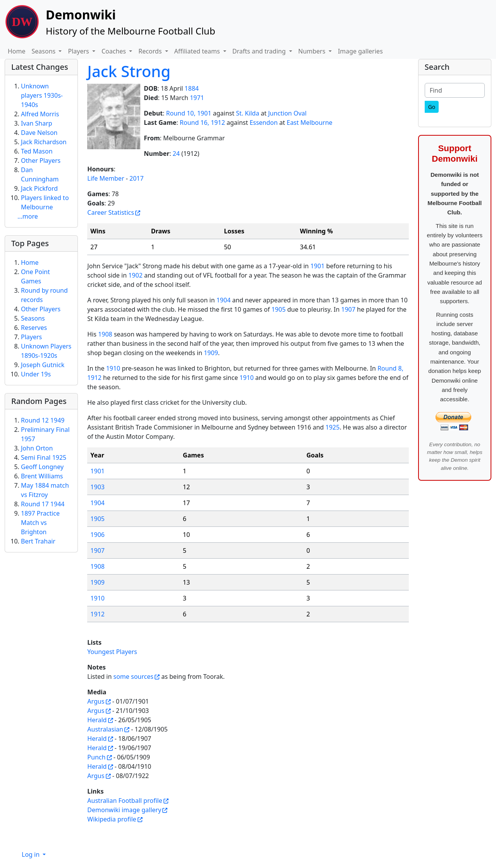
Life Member (106, 178)
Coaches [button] (115, 51)
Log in (31, 854)
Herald (97, 720)
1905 (278, 309)
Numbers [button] (313, 51)
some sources (133, 676)
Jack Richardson (44, 142)
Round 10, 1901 (189, 113)
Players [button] (79, 51)
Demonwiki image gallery (124, 810)
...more (28, 216)
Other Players (41, 160)
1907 (348, 309)
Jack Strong (129, 71)
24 (176, 154)
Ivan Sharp (37, 123)
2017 (137, 178)
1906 (97, 535)
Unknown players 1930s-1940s (42, 95)
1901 (318, 266)
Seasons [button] (45, 51)
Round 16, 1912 (202, 123)
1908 (105, 334)
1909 (211, 353)
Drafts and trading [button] (260, 51)
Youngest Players (112, 652)
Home (17, 51)
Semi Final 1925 (44, 457)
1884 (192, 88)
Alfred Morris (40, 114)
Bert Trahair (38, 541)
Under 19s (36, 374)
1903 (97, 487)
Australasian (105, 729)
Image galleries (360, 51)
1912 (97, 614)
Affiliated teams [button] (198, 51)
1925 (333, 427)
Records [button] (151, 51)
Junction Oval (287, 113)
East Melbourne (310, 123)
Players (31, 337)
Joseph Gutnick (43, 365)
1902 (135, 275)
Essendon (264, 123)
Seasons (33, 318)
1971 (197, 98)
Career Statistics (111, 212)
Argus (96, 701)
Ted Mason (37, 151)
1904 (223, 300)
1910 (113, 368)
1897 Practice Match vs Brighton (40, 523)
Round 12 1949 (43, 420)
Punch (96, 757)
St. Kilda (248, 113)
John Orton (37, 448)
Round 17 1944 (43, 504)
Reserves (34, 328)
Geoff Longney (42, 467)
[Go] (432, 107)
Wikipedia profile (112, 819)
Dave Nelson (39, 133)
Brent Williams (42, 476)
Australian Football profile (125, 801)
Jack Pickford (39, 188)
